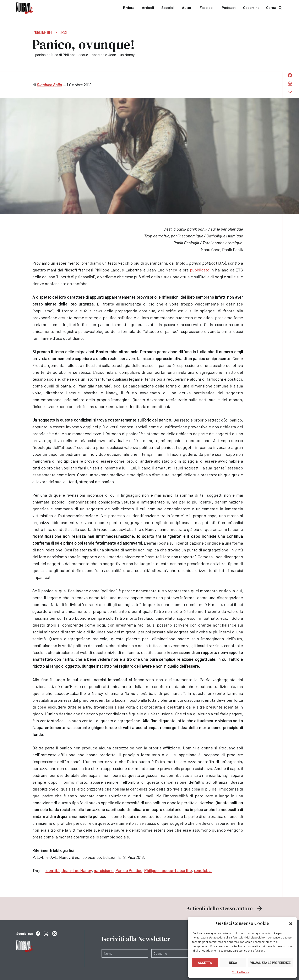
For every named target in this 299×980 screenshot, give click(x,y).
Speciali (168, 7)
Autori (187, 7)
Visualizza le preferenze (270, 963)
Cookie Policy (240, 972)
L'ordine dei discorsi (50, 32)
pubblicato (200, 270)
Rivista (129, 7)
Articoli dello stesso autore (225, 908)
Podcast (229, 7)
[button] (291, 923)
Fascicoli (207, 7)
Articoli (148, 7)
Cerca (274, 8)
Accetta (205, 963)
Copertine (251, 7)
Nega (233, 963)
